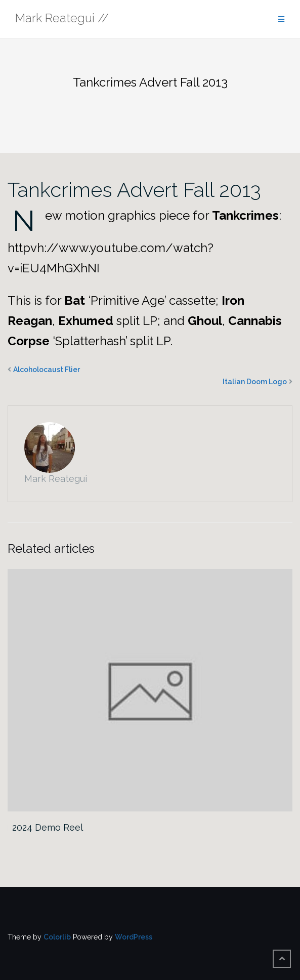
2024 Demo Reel (48, 827)
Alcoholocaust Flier (47, 370)
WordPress (134, 937)
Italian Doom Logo (255, 382)
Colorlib (57, 937)
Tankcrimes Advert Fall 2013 (134, 190)
